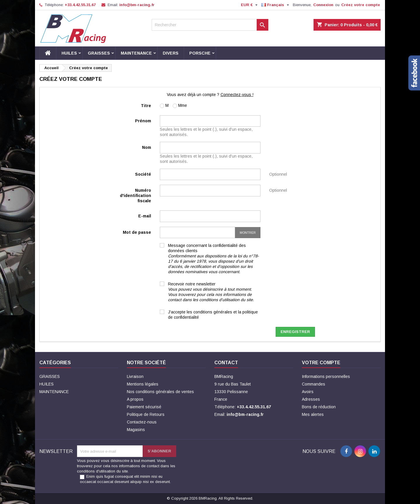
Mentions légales (143, 384)
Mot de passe (137, 232)
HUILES (69, 53)
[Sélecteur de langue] (276, 5)
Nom (147, 147)
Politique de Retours (146, 414)
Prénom (143, 121)
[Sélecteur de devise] (250, 5)
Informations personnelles (326, 376)
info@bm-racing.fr (137, 5)
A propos (135, 399)
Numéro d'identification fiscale (135, 196)
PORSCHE (200, 53)
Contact (226, 363)
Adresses (311, 399)
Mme (180, 105)
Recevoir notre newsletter (211, 292)
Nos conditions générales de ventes (160, 392)
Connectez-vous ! (237, 95)
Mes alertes (313, 414)
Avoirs (308, 392)
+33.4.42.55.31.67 (80, 5)
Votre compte (321, 363)
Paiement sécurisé (144, 407)
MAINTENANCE (136, 53)
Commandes (314, 384)
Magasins (136, 430)
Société (143, 174)
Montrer (248, 233)
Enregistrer (295, 332)
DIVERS (171, 53)
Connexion (323, 5)
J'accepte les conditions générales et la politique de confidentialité (213, 315)
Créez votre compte (361, 5)
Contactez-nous (142, 422)
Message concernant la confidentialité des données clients (213, 259)
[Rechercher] (210, 25)
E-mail (145, 216)
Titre (146, 106)
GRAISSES (99, 53)
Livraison (135, 376)
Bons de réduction (319, 407)
